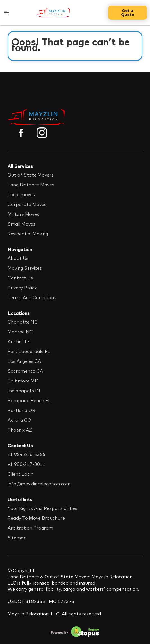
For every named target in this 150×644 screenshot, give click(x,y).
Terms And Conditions (32, 297)
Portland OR (21, 410)
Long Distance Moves (31, 185)
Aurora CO (19, 420)
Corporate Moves (27, 204)
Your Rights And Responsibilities (42, 508)
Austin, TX (19, 342)
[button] (7, 13)
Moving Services (25, 268)
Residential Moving (28, 234)
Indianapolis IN (24, 391)
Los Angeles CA (24, 361)
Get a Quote (128, 12)
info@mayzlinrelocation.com (39, 484)
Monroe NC (20, 332)
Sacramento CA (25, 371)
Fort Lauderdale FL (29, 351)
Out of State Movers (31, 175)
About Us (18, 258)
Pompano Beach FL (29, 400)
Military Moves (23, 214)
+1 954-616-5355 (27, 454)
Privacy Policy (22, 288)
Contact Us (20, 278)
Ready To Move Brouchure (36, 518)
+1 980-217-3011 (27, 464)
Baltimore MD (23, 381)
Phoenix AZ (20, 430)
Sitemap (17, 538)
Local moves (21, 194)
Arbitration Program (30, 528)
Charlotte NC (23, 322)
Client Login (21, 474)
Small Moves (21, 224)
